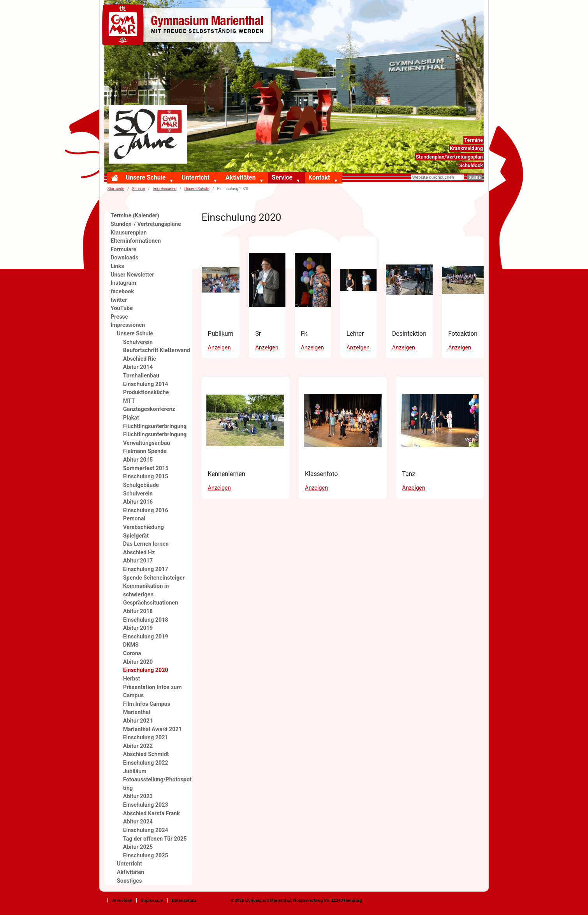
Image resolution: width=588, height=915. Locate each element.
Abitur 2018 (138, 611)
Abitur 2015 (138, 460)
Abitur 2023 (138, 796)
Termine (474, 140)
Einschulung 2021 (146, 738)
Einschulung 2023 (146, 805)
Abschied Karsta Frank (151, 814)
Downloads (124, 258)
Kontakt (319, 177)
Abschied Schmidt (146, 754)
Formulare (123, 249)
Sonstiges (129, 881)
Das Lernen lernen (146, 544)
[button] (173, 181)
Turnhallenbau (141, 376)
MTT (129, 401)
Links (117, 266)
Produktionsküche (146, 392)
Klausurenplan (129, 233)
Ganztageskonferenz (149, 409)
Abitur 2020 (138, 662)
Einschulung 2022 (146, 763)
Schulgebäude (141, 485)
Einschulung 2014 (146, 384)
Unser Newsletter (132, 275)
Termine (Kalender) (135, 216)
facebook (122, 292)
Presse (119, 317)
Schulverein (138, 342)
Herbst (132, 679)
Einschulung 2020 (146, 670)
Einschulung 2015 (146, 477)
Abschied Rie (140, 359)
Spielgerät (136, 536)
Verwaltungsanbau (147, 443)
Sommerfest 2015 (146, 468)
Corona (132, 653)
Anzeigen (219, 348)
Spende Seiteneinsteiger (154, 578)
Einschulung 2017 (146, 569)
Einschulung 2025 (146, 856)
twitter (119, 300)
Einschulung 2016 (146, 510)
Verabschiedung (143, 527)
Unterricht (195, 177)
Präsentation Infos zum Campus (152, 692)
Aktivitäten (240, 177)
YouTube (122, 308)
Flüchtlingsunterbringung (155, 435)
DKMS (131, 645)
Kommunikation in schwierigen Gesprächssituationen (151, 594)
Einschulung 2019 (146, 637)
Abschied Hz (139, 553)
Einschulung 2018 (146, 620)
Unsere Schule (146, 177)
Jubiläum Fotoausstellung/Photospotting (157, 780)
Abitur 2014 (138, 367)
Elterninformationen (136, 241)
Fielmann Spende (145, 451)
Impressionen (165, 189)
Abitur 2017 (138, 561)
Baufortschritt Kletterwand (157, 350)
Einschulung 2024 (146, 830)
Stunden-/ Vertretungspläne (146, 224)
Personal (134, 519)
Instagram (123, 283)
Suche (474, 177)
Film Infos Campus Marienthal (147, 708)
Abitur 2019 (138, 628)
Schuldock (471, 165)
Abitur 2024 (138, 822)
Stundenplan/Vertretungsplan (449, 157)
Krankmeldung (466, 148)
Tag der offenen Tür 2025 (155, 839)
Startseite (116, 189)
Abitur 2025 (138, 847)
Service (282, 177)
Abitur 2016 (138, 502)
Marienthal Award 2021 (152, 729)
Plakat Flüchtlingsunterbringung (155, 422)
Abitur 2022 (138, 746)
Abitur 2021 (138, 721)
